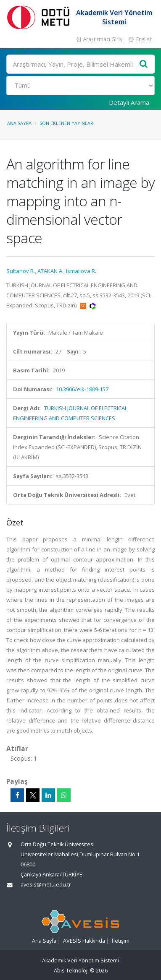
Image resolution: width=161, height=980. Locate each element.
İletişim (121, 941)
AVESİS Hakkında (84, 941)
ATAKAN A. (50, 271)
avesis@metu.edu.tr (46, 885)
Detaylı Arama (129, 102)
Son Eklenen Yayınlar (66, 123)
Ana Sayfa (19, 123)
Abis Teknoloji (71, 971)
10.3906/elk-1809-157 (82, 389)
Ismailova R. (81, 271)
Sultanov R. (21, 271)
